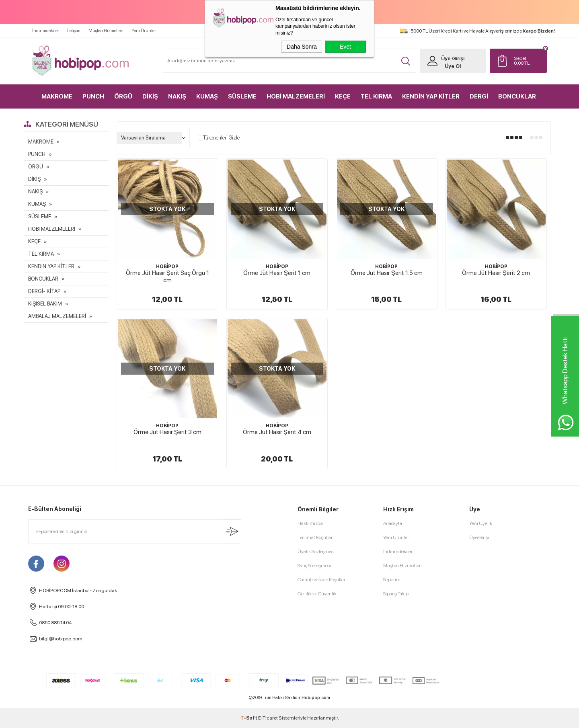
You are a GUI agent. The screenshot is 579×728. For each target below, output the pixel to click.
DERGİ (479, 96)
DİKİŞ (150, 96)
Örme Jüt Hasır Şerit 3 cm (167, 432)
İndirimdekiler (46, 31)
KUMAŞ (207, 96)
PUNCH (93, 96)
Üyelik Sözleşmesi (316, 552)
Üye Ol (453, 66)
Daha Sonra (302, 47)
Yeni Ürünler (144, 31)
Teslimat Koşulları (316, 537)
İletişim (74, 31)
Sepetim (392, 580)
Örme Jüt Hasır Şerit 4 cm (277, 432)
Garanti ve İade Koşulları (322, 580)
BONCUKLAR (517, 96)
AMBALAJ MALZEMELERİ (57, 316)
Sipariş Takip (396, 594)
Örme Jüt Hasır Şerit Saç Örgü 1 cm (167, 277)
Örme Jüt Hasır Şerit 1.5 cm (387, 273)
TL (529, 61)
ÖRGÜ (123, 96)
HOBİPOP (167, 267)
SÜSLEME (242, 96)
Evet (345, 47)
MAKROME (57, 96)
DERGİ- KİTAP (44, 291)
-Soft (249, 718)
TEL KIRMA (376, 96)
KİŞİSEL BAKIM (45, 304)
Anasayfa (393, 523)
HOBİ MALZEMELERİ (296, 96)
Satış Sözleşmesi (314, 566)
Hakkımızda (310, 523)
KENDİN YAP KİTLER (431, 96)
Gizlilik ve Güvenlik (317, 594)
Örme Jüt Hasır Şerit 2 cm (496, 273)
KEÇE (343, 96)
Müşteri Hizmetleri (106, 31)
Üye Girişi (453, 58)
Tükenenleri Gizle (219, 138)
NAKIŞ (177, 96)
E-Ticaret (268, 718)
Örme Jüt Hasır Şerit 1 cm (277, 273)
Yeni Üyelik (481, 523)
